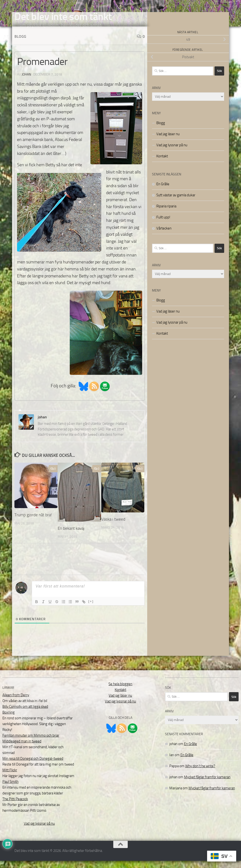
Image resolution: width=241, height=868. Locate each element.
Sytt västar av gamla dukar (176, 202)
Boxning (9, 720)
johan (26, 82)
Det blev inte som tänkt (63, 17)
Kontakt (162, 163)
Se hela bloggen (120, 691)
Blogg (20, 44)
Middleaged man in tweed (22, 748)
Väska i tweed (113, 526)
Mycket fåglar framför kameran (207, 784)
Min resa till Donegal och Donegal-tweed (33, 766)
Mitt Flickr (10, 777)
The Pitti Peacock (15, 806)
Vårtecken (164, 236)
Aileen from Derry (16, 702)
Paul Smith (10, 789)
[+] (91, 609)
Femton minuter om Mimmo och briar (31, 743)
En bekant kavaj (71, 536)
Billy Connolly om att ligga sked (25, 714)
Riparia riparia (166, 213)
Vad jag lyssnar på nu (172, 152)
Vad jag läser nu (168, 141)
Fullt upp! (163, 224)
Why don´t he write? (200, 773)
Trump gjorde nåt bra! (33, 522)
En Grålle (163, 191)
